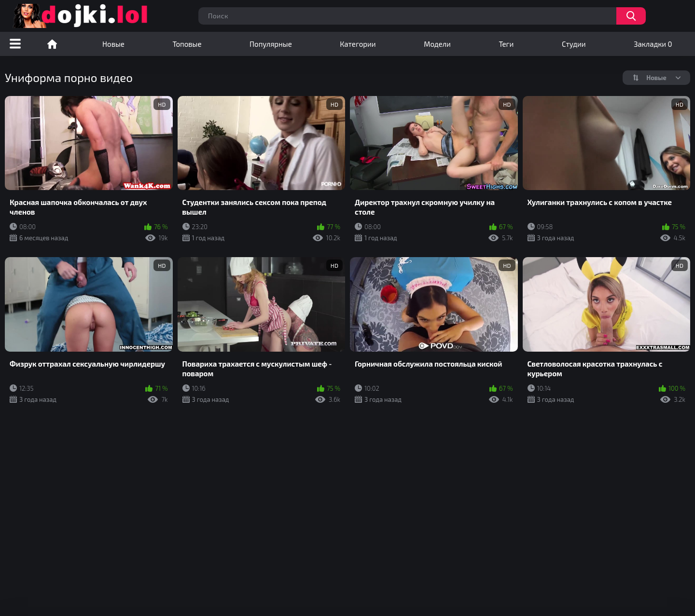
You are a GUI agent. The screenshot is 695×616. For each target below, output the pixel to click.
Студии (574, 44)
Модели (437, 44)
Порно (52, 44)
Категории (358, 44)
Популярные (271, 44)
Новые (113, 44)
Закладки (653, 44)
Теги (506, 44)
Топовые (187, 44)
